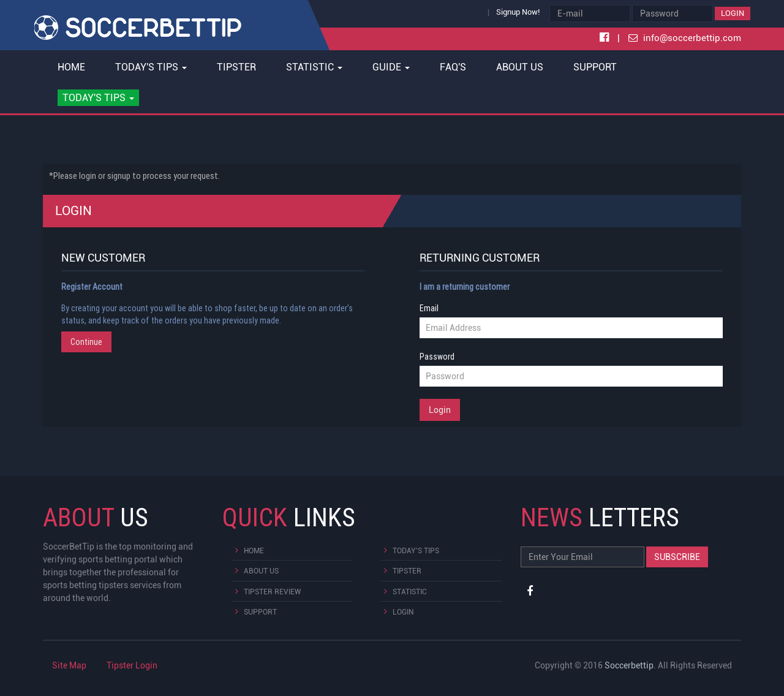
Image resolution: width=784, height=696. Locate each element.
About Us (520, 67)
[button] (99, 98)
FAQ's (453, 67)
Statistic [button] (314, 67)
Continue (86, 342)
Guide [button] (391, 67)
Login (733, 13)
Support (595, 67)
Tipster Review (272, 592)
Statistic (410, 592)
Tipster (236, 67)
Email (429, 308)
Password (437, 357)
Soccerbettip (629, 665)
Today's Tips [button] (151, 67)
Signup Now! (518, 12)
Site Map (69, 665)
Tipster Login (132, 665)
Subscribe (677, 557)
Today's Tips (416, 551)
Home (71, 67)
